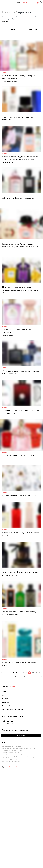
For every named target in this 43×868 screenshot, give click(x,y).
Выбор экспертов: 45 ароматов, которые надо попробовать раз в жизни (21, 279)
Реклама (5, 797)
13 (15, 774)
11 (36, 771)
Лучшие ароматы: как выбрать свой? (19, 572)
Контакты (5, 793)
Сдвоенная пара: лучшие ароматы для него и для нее (20, 475)
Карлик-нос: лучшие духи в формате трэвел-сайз (19, 132)
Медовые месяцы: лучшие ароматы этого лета (19, 762)
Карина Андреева (8, 183)
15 (21, 774)
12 (39, 771)
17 (28, 774)
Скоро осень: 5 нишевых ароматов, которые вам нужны (19, 711)
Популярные (31, 29)
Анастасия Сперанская (10, 87)
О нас (4, 790)
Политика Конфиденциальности (13, 804)
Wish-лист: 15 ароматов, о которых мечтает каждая (19, 83)
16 (25, 774)
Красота (8, 12)
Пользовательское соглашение (13, 807)
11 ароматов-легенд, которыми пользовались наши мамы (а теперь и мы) (20, 331)
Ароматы (5, 78)
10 (33, 771)
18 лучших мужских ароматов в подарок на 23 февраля (21, 428)
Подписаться (21, 833)
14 (18, 774)
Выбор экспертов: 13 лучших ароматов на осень (20, 617)
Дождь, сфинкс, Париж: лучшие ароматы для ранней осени (21, 664)
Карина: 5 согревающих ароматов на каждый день (20, 379)
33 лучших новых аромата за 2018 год (19, 524)
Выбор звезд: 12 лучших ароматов (18, 226)
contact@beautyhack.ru (13, 859)
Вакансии (5, 800)
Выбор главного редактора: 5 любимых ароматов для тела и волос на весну (20, 179)
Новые (12, 29)
